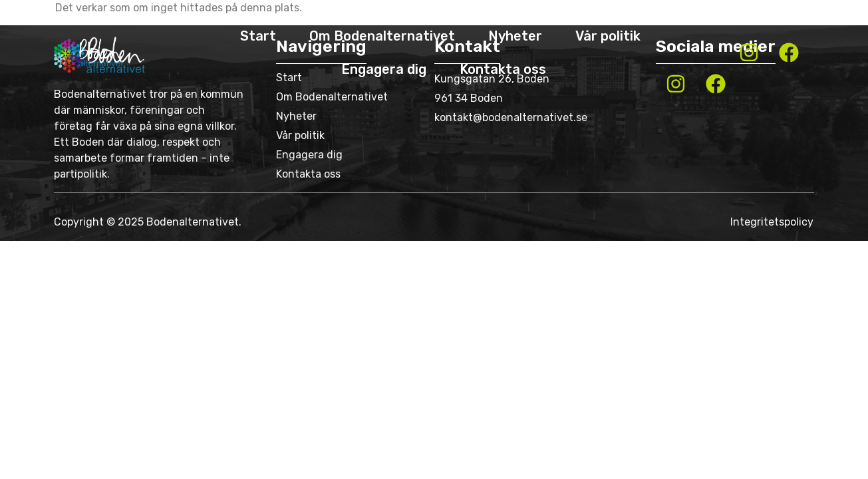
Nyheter (515, 36)
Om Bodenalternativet (382, 36)
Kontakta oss (503, 69)
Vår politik (608, 36)
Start (258, 36)
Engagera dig (384, 69)
